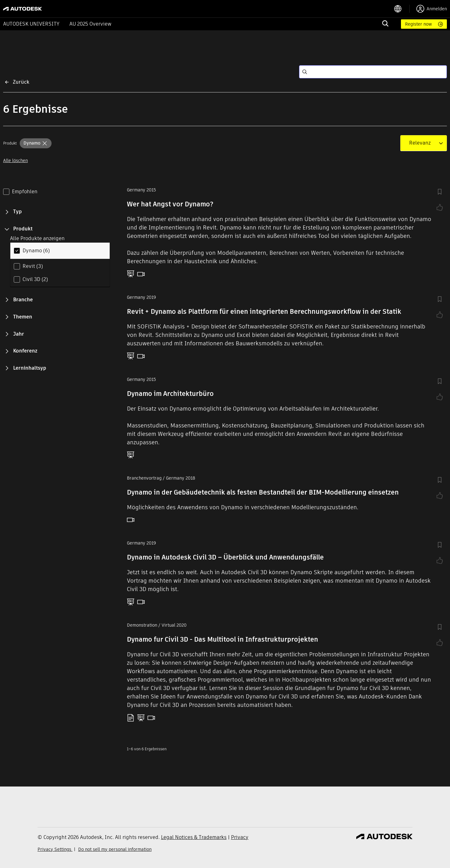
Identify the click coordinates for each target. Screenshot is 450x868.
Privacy (240, 837)
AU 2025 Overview (90, 24)
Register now (418, 24)
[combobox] (420, 143)
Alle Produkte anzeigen (37, 238)
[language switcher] (402, 9)
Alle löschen (15, 160)
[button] (36, 143)
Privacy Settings (55, 849)
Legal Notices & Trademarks (194, 837)
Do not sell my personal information (115, 849)
